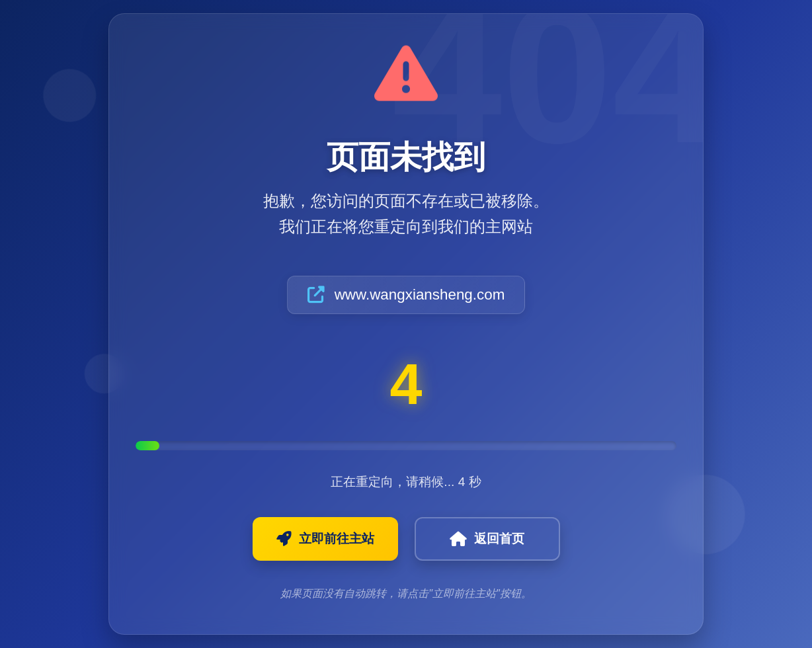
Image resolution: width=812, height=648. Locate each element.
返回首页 (487, 539)
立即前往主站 (325, 539)
